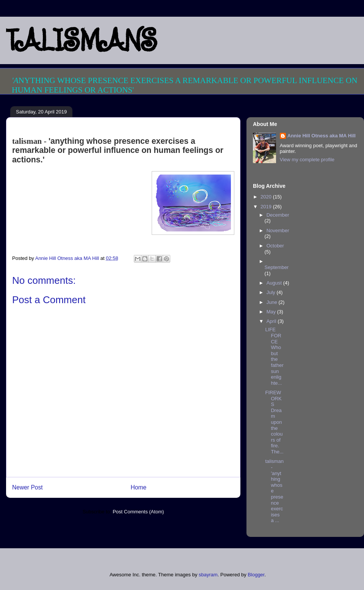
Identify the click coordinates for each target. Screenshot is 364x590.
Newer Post (27, 487)
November (278, 230)
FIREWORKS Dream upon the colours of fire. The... (274, 422)
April (272, 321)
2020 (267, 197)
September (277, 267)
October (275, 246)
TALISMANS (81, 40)
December (278, 215)
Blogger (256, 575)
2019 (267, 207)
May (272, 312)
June (273, 302)
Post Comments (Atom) (138, 512)
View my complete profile (307, 160)
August (275, 283)
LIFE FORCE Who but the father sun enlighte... (274, 356)
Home (139, 487)
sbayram (208, 575)
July (272, 292)
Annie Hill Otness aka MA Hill (322, 136)
